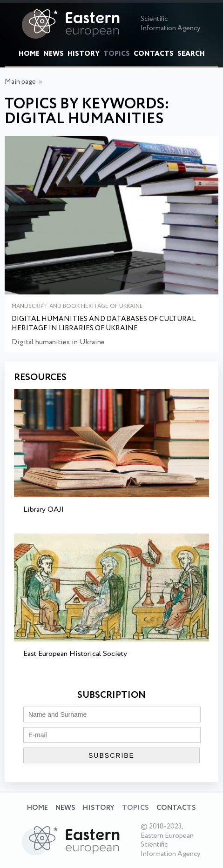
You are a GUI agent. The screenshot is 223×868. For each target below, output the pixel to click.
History (84, 54)
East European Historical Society (75, 654)
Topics (117, 54)
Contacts (154, 54)
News (54, 54)
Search (191, 54)
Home (29, 54)
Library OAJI (44, 510)
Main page (20, 82)
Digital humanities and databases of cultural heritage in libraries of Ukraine (104, 324)
